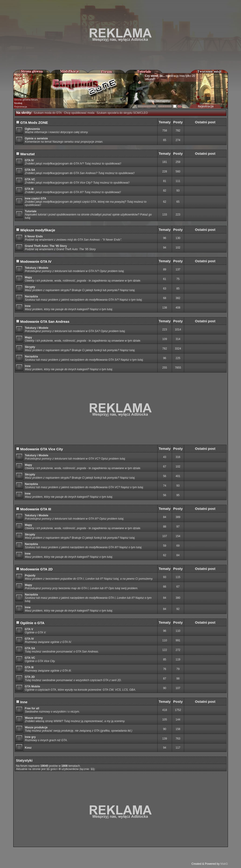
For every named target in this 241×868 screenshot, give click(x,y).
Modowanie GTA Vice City (40, 449)
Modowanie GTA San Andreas (43, 321)
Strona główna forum (26, 100)
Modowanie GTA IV (34, 261)
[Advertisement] (120, 35)
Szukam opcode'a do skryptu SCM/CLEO (122, 113)
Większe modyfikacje (36, 230)
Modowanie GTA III (34, 509)
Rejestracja (21, 107)
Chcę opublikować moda (79, 113)
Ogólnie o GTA (30, 623)
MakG (224, 864)
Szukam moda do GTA (48, 113)
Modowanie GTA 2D (34, 569)
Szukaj (18, 103)
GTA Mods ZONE (32, 123)
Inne (22, 702)
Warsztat (25, 154)
